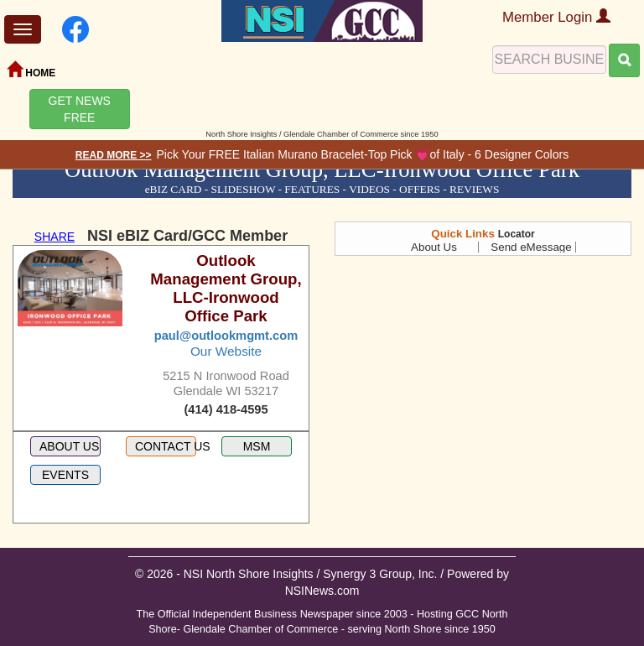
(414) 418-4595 (226, 409)
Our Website (226, 351)
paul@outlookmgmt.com (226, 336)
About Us (434, 247)
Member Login (556, 17)
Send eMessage (531, 247)
